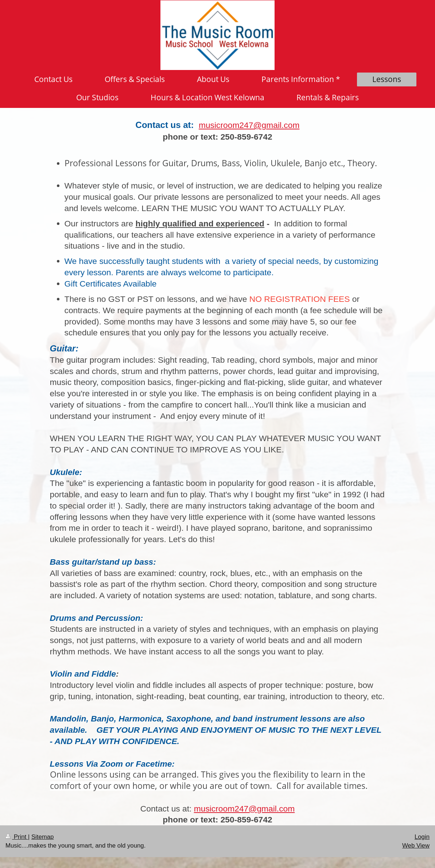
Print (17, 837)
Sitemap (43, 837)
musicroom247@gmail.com (249, 125)
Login (422, 837)
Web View (416, 846)
